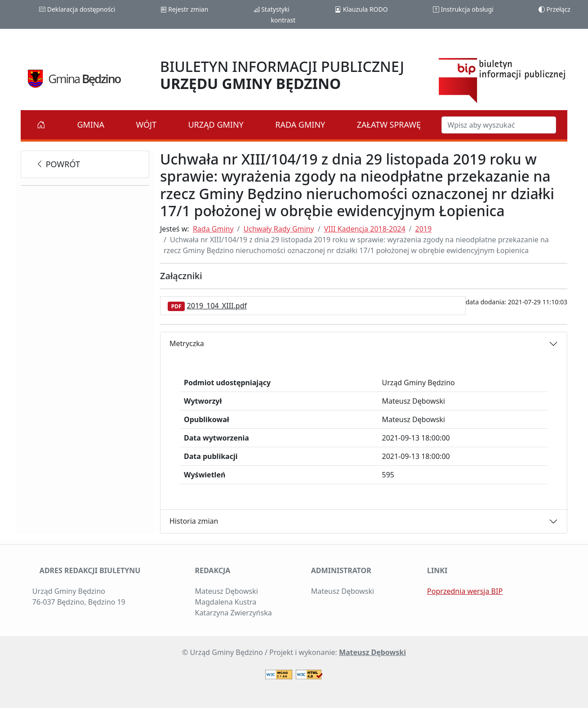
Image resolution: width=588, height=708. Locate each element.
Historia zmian (194, 521)
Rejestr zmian (185, 9)
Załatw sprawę (389, 125)
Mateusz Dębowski (372, 652)
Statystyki (272, 9)
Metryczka (187, 343)
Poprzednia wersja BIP (465, 591)
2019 (424, 229)
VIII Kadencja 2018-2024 (365, 229)
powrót (58, 164)
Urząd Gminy (216, 125)
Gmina (91, 125)
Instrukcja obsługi (463, 9)
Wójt (147, 125)
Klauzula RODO (361, 9)
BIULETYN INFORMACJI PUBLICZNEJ (282, 75)
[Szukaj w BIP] (499, 125)
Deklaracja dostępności (77, 9)
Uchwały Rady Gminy (279, 229)
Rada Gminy (300, 125)
